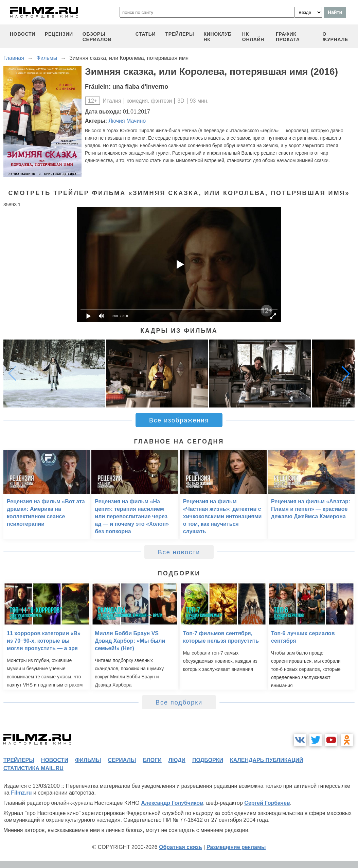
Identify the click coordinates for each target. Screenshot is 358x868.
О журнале (335, 37)
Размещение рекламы (236, 847)
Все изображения (179, 420)
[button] (346, 374)
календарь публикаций (267, 760)
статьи (146, 34)
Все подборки (179, 702)
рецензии (59, 34)
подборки (208, 760)
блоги (152, 760)
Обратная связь (181, 847)
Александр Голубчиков (172, 803)
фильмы (88, 760)
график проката (288, 37)
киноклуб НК (218, 37)
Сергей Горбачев (267, 803)
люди (177, 760)
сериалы (122, 760)
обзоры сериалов (97, 37)
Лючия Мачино (127, 121)
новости (23, 34)
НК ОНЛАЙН (253, 37)
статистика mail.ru (33, 768)
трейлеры (180, 34)
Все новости (179, 552)
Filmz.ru (21, 793)
